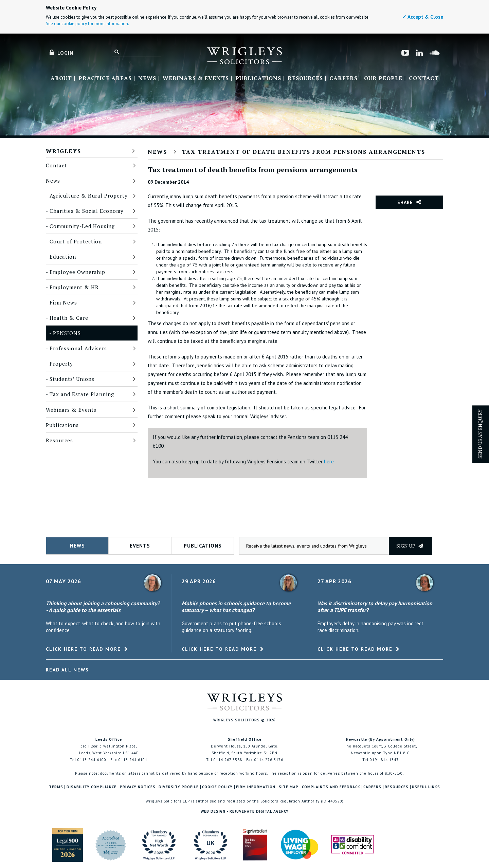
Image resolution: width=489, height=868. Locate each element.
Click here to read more (83, 649)
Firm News (63, 302)
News (147, 78)
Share (405, 202)
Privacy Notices (138, 787)
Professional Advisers (78, 348)
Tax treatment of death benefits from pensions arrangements (303, 152)
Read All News (67, 670)
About (61, 78)
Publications (258, 78)
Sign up (410, 546)
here (329, 461)
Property (61, 364)
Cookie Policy (217, 787)
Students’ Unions (72, 379)
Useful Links (426, 787)
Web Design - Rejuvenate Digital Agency (245, 811)
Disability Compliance (92, 787)
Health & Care (69, 318)
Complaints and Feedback (331, 787)
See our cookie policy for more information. (87, 24)
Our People (383, 78)
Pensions (67, 333)
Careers (343, 78)
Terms (56, 787)
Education (63, 257)
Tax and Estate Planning (82, 394)
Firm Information (256, 787)
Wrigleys (64, 151)
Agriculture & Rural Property (89, 196)
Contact (424, 78)
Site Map (289, 787)
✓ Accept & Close (423, 17)
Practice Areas (105, 78)
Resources (305, 78)
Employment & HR (74, 287)
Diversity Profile (179, 787)
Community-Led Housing (82, 226)
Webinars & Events (196, 78)
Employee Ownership (77, 272)
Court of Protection (76, 241)
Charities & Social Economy (87, 211)
